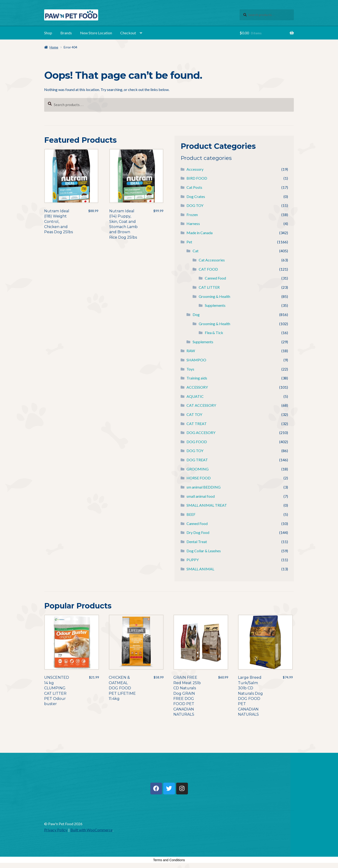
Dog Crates (196, 196)
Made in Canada (200, 233)
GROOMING (198, 469)
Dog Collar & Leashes (204, 551)
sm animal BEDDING (204, 487)
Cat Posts (194, 187)
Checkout (128, 33)
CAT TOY (194, 414)
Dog (196, 314)
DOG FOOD (197, 442)
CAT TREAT (197, 424)
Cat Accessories (212, 260)
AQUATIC (195, 396)
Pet (189, 242)
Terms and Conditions (169, 860)
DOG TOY (195, 205)
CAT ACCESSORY (201, 405)
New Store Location (96, 33)
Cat (196, 251)
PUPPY (193, 560)
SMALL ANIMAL (200, 569)
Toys (190, 369)
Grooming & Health (214, 296)
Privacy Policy (56, 830)
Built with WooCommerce (91, 830)
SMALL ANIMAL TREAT (207, 505)
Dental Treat (197, 542)
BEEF (191, 514)
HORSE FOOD (199, 478)
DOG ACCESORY (201, 432)
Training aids (197, 378)
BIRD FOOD (197, 178)
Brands (66, 33)
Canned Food (215, 278)
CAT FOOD (208, 269)
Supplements (215, 305)
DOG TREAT (197, 460)
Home (54, 47)
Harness (193, 223)
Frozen (192, 215)
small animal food (201, 496)
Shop (48, 33)
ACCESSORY (197, 387)
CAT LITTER (209, 287)
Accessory (195, 169)
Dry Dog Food (198, 532)
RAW (191, 351)
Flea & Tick (214, 333)
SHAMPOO (196, 360)
